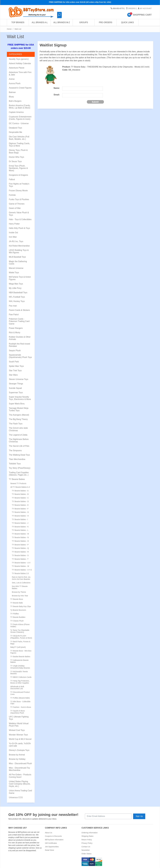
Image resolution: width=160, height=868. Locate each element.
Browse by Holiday (17, 759)
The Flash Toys (16, 424)
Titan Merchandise (17, 459)
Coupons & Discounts (53, 836)
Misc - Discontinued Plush (20, 763)
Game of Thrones (17, 204)
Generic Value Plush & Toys (19, 214)
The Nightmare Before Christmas (19, 440)
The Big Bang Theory (18, 419)
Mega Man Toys (16, 284)
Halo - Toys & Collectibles (20, 219)
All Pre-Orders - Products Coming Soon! (20, 776)
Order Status (86, 854)
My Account (145, 8)
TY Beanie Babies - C (20, 498)
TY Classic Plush (17, 621)
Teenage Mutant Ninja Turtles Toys (19, 409)
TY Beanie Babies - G (20, 512)
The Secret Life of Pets (19, 446)
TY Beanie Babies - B (20, 494)
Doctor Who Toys (16, 157)
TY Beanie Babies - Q (20, 548)
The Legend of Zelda (18, 435)
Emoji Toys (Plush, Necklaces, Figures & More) (18, 168)
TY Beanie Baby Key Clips (21, 606)
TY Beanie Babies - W (20, 566)
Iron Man (13, 237)
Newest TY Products (18, 483)
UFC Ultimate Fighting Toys (19, 718)
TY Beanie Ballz (17, 603)
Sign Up (139, 816)
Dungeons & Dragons (18, 175)
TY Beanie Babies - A (20, 491)
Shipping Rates (87, 836)
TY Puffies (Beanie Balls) (20, 698)
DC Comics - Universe (19, 123)
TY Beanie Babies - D (20, 501)
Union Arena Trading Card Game (20, 792)
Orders (131, 8)
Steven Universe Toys (18, 379)
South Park (14, 362)
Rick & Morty (15, 333)
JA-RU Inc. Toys (16, 241)
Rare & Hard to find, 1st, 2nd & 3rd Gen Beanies (21, 578)
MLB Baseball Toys (17, 257)
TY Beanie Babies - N (20, 537)
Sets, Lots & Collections (21, 583)
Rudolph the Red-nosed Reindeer (19, 345)
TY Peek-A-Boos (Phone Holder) (20, 625)
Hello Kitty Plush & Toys (19, 228)
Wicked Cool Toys (17, 730)
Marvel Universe (16, 268)
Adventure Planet (17, 68)
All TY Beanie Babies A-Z (20, 487)
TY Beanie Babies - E (20, 505)
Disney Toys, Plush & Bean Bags (18, 151)
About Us (49, 833)
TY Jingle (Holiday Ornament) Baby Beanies (20, 667)
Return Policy (87, 840)
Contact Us (86, 847)
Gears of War (15, 208)
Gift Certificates (51, 843)
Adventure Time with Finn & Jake (20, 73)
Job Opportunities (52, 847)
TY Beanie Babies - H (20, 516)
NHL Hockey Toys (17, 301)
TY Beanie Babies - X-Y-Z (22, 570)
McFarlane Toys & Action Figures (20, 278)
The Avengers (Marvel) (19, 415)
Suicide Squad (15, 388)
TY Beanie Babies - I (20, 519)
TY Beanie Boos (17, 599)
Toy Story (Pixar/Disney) (20, 468)
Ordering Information (89, 833)
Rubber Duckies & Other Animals (20, 338)
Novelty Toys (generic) (19, 59)
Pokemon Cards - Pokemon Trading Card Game (19, 321)
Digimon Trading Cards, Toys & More (19, 145)
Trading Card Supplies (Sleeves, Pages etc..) (19, 474)
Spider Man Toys (16, 366)
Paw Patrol (14, 315)
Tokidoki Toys (15, 464)
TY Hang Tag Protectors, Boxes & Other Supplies (20, 682)
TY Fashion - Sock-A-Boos (21, 707)
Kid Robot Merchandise (19, 246)
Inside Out (13, 233)
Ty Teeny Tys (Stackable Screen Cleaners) (20, 631)
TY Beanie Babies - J (20, 523)
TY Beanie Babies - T (20, 559)
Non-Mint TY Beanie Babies (20, 587)
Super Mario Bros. (17, 404)
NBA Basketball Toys (18, 293)
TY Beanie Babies (17, 479)
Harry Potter (14, 224)
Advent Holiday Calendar (20, 63)
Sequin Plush (15, 351)
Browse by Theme (19, 592)
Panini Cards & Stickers (19, 310)
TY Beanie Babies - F (20, 509)
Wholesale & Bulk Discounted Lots (17, 688)
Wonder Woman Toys (18, 735)
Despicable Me (15, 132)
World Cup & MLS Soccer (20, 739)
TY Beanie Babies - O (20, 541)
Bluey (11, 97)
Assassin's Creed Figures (20, 88)
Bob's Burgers (15, 101)
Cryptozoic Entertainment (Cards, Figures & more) (20, 118)
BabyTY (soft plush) (18, 647)
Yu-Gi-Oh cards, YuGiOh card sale (20, 745)
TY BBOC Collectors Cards (21, 677)
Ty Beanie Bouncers (18, 610)
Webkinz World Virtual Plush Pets (19, 725)
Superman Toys (16, 393)
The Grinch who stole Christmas (18, 429)
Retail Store (50, 850)
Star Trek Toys (15, 371)
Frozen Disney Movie (18, 191)
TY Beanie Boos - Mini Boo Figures (21, 652)
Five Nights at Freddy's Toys (19, 185)
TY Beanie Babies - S (20, 555)
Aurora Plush (15, 83)
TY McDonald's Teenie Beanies (19, 673)
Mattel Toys (14, 273)
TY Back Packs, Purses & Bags (20, 643)
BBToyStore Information (54, 840)
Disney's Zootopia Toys (19, 750)
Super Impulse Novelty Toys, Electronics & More (20, 398)
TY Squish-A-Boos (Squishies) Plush (18, 712)
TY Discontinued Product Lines (20, 693)
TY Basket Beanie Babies (20, 657)
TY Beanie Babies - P (20, 545)
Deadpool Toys (15, 128)
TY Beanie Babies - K (20, 527)
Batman (12, 92)
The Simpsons (15, 450)
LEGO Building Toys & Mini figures (19, 251)
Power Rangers (16, 328)
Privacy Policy (87, 843)
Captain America (16, 112)
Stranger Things (16, 384)
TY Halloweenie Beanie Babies (19, 661)
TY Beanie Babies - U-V (21, 563)
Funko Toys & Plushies (19, 199)
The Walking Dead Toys (19, 455)
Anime (12, 79)
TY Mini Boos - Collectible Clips (20, 703)
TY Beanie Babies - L (20, 530)
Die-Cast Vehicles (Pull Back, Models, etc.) (19, 138)
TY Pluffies (15, 614)
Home (9, 29)
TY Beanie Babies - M (20, 534)
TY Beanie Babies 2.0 (20, 573)
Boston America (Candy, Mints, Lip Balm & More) (20, 107)
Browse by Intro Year (20, 596)
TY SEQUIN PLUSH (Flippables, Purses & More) (21, 637)
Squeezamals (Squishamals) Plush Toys (20, 356)
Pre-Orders (106, 22)
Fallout (12, 179)
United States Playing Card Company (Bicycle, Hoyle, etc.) (20, 784)
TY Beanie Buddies (18, 617)
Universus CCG (16, 797)
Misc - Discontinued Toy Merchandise (19, 769)
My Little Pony (15, 288)
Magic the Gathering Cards (18, 263)
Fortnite (12, 195)
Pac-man (13, 306)
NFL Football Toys (17, 297)
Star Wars (13, 375)
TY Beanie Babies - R (20, 552)
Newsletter (86, 850)
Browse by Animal (17, 755)
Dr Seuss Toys (15, 161)
